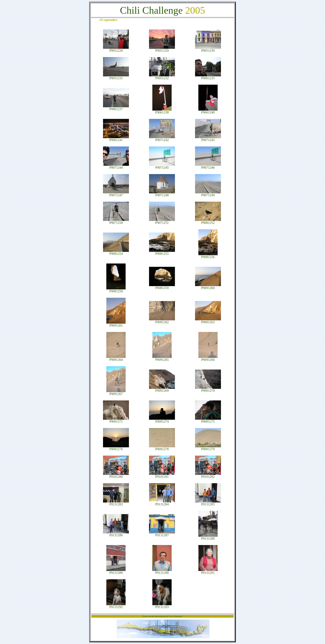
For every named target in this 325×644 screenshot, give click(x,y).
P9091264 (116, 358)
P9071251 (162, 221)
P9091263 (208, 321)
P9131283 (116, 503)
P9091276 (116, 448)
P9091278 (162, 448)
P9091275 (208, 420)
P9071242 (162, 138)
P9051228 (116, 49)
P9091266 (208, 358)
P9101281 (162, 475)
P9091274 (162, 420)
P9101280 (116, 475)
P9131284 (162, 503)
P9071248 (162, 194)
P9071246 (208, 166)
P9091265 (162, 358)
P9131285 (208, 503)
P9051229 (162, 49)
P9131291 (208, 571)
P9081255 (162, 252)
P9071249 (208, 194)
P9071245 (162, 166)
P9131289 (116, 571)
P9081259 (162, 286)
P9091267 (116, 392)
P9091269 (162, 389)
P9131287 (162, 534)
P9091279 (208, 448)
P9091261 (116, 324)
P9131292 (116, 606)
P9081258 (116, 290)
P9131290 (162, 571)
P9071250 (116, 221)
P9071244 (116, 166)
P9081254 (116, 252)
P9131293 (162, 606)
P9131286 (116, 534)
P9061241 (116, 138)
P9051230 (208, 49)
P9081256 (208, 256)
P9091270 (208, 389)
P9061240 (208, 111)
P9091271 (116, 420)
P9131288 (208, 537)
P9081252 (208, 221)
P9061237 (116, 108)
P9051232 (162, 77)
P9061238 (162, 111)
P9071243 (208, 138)
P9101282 (208, 475)
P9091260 (208, 286)
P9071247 (116, 194)
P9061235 (208, 77)
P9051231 (116, 77)
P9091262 (162, 321)
